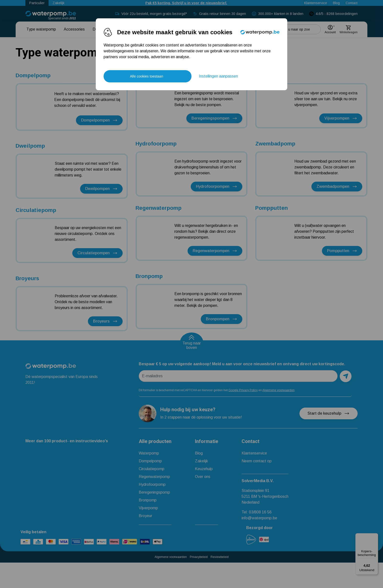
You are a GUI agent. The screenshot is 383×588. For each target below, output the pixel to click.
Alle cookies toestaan (147, 76)
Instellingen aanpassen (218, 76)
